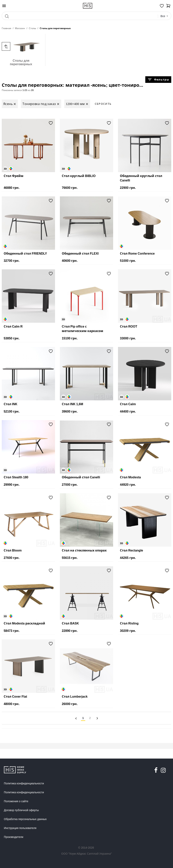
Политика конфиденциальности (24, 783)
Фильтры (158, 80)
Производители (14, 837)
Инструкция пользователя (20, 828)
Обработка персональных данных (25, 819)
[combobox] (164, 16)
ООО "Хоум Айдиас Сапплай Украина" (86, 854)
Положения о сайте (16, 801)
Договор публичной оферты (21, 810)
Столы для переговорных (21, 50)
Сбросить (103, 104)
